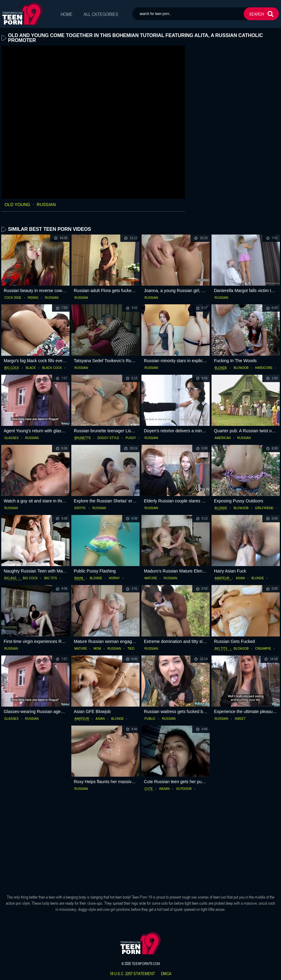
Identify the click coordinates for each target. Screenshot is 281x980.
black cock (52, 368)
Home (67, 14)
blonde (221, 368)
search (257, 14)
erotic (80, 508)
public (150, 719)
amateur (222, 578)
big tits (51, 578)
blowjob (241, 368)
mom (97, 649)
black (31, 368)
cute (149, 789)
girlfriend (264, 508)
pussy (131, 438)
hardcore (264, 368)
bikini (79, 578)
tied (131, 649)
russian (46, 205)
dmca (166, 974)
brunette (83, 438)
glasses (11, 438)
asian (240, 578)
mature (151, 578)
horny (114, 578)
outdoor (184, 789)
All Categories (101, 14)
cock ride (13, 298)
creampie (263, 649)
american (223, 438)
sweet (240, 719)
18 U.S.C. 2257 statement (132, 974)
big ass (10, 578)
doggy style (108, 438)
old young (17, 205)
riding (33, 298)
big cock (12, 368)
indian (164, 789)
